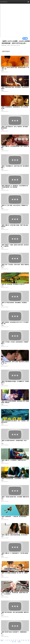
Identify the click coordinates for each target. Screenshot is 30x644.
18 (13, 642)
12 (28, 640)
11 (26, 640)
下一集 (25, 38)
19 (15, 642)
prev (2, 640)
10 (23, 640)
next (19, 642)
